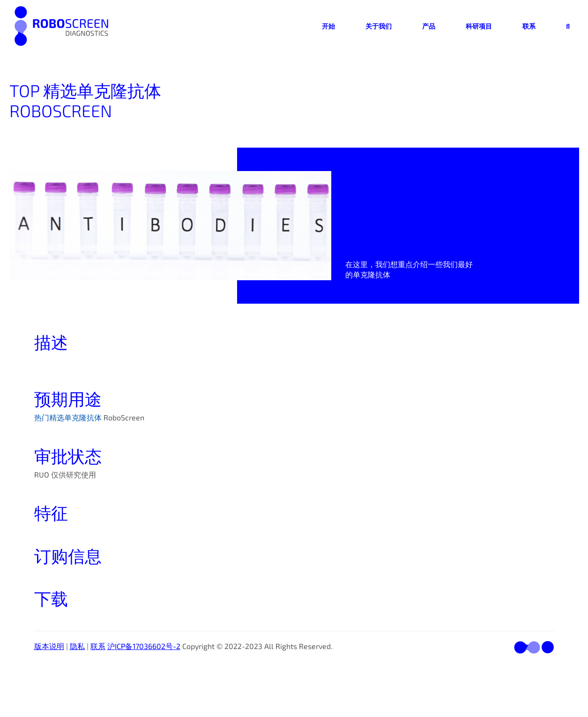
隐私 (77, 646)
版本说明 (49, 646)
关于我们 (379, 26)
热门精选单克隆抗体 (68, 417)
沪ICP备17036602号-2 (144, 646)
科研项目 (479, 26)
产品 (429, 26)
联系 (529, 26)
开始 (328, 26)
